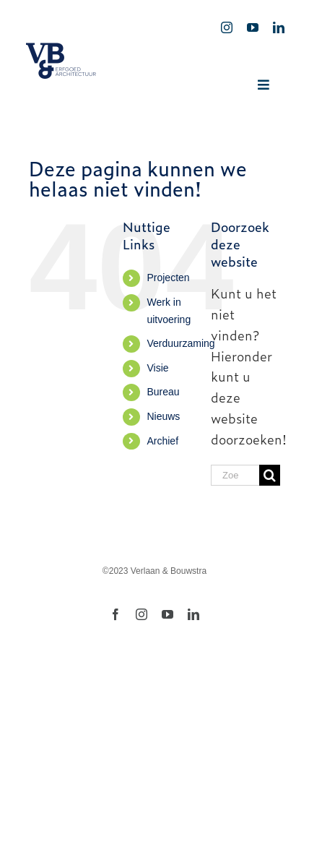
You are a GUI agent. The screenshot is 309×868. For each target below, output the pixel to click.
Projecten (168, 278)
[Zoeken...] (235, 475)
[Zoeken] (270, 475)
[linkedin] (279, 27)
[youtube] (253, 27)
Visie (157, 368)
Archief (162, 441)
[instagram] (227, 27)
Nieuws (163, 416)
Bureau (163, 392)
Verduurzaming (180, 343)
